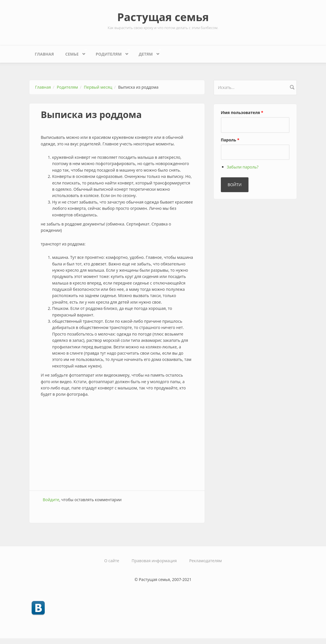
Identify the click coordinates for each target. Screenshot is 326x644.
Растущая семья (163, 17)
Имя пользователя (242, 112)
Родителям (110, 53)
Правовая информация (154, 561)
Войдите (51, 500)
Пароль (230, 140)
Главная (44, 54)
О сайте (112, 561)
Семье (73, 53)
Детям (147, 53)
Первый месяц (98, 87)
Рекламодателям (205, 561)
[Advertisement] (117, 445)
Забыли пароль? (243, 167)
